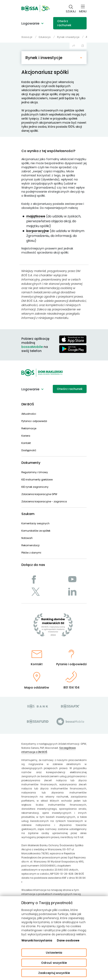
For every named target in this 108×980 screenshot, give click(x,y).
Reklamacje (29, 428)
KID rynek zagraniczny (35, 487)
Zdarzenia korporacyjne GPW (39, 494)
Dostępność (29, 450)
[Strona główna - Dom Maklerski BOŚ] (36, 8)
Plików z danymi (31, 553)
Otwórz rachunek (64, 23)
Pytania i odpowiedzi (34, 421)
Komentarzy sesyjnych (35, 523)
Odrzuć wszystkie (54, 963)
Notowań (27, 538)
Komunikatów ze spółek (36, 531)
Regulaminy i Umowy (35, 472)
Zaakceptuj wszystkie (54, 973)
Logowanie (30, 23)
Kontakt (26, 443)
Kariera (26, 436)
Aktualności (29, 414)
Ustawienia (54, 953)
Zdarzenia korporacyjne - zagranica (44, 501)
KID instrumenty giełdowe (37, 480)
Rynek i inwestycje (44, 58)
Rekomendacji (30, 545)
